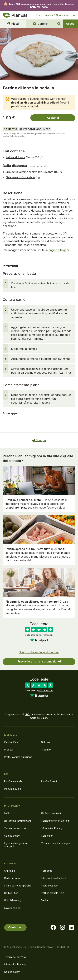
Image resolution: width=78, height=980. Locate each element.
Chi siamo (10, 870)
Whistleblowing (13, 900)
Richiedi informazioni (18, 820)
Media (45, 900)
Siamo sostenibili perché (18, 885)
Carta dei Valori (39, 717)
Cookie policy (12, 835)
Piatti (13, 24)
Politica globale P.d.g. (53, 892)
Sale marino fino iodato (21, 177)
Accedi (71, 24)
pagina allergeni (59, 250)
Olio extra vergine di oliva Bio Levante (30, 172)
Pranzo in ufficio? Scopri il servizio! (55, 15)
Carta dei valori (13, 877)
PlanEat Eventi (49, 781)
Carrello (40, 24)
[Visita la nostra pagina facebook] (53, 927)
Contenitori (47, 835)
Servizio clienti (51, 812)
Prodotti (9, 749)
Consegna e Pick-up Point (56, 820)
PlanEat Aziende (13, 781)
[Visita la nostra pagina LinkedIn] (71, 927)
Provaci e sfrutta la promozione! (39, 661)
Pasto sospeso (50, 885)
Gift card (46, 741)
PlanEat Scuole (13, 788)
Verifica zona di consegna (56, 842)
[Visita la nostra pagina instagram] (62, 927)
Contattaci (16, 927)
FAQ (6, 812)
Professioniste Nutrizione (18, 756)
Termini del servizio (15, 827)
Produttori (47, 749)
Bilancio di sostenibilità (54, 877)
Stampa (39, 440)
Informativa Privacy (52, 827)
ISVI (27, 714)
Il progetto (47, 870)
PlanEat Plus (11, 741)
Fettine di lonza (16, 157)
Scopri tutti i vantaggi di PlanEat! (39, 651)
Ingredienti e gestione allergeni (17, 844)
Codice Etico (11, 892)
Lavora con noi (13, 907)
